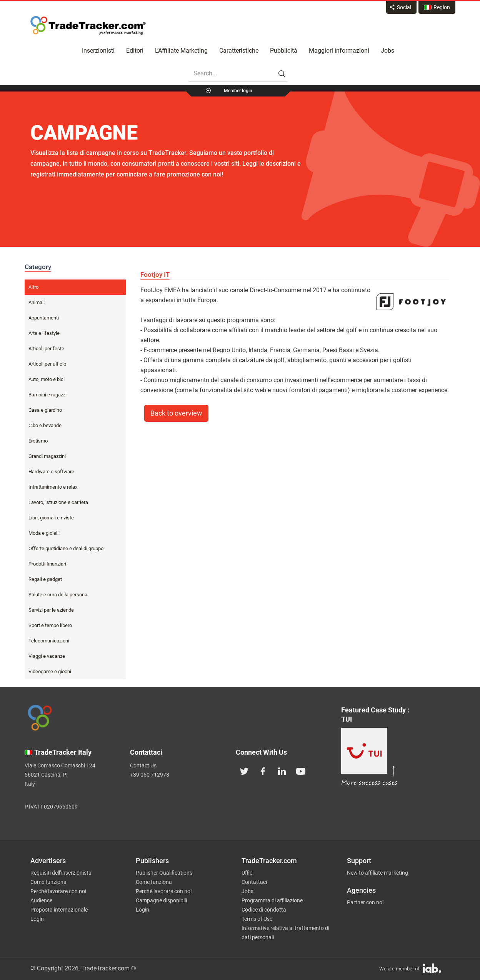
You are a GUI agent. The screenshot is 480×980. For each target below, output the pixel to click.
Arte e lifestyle (44, 333)
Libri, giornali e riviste (51, 518)
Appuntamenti (44, 318)
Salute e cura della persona (58, 595)
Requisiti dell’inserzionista (61, 873)
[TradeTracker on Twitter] (244, 770)
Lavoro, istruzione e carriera (58, 502)
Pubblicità (284, 51)
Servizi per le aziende (51, 610)
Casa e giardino (45, 410)
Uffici (247, 873)
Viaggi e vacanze (47, 656)
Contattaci (254, 882)
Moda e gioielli (44, 533)
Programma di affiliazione (272, 900)
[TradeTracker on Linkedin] (282, 770)
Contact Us (143, 765)
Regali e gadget (45, 579)
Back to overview (176, 413)
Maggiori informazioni (339, 51)
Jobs (387, 51)
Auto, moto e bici (47, 379)
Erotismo (38, 441)
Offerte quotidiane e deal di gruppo (66, 548)
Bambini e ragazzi (47, 395)
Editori (135, 51)
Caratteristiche (239, 51)
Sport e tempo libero (50, 625)
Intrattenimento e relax (53, 487)
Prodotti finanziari (47, 564)
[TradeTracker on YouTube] (301, 770)
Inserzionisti (98, 51)
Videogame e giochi (50, 671)
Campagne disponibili (161, 900)
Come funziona (48, 882)
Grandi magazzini (47, 456)
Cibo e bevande (45, 425)
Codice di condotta (264, 910)
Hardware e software (51, 472)
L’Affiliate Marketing (181, 51)
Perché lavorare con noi (58, 891)
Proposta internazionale (59, 910)
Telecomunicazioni (49, 641)
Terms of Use (257, 919)
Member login (238, 91)
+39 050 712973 (150, 775)
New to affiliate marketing (377, 873)
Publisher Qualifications (164, 873)
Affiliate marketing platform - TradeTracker (88, 25)
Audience (41, 900)
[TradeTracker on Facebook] (263, 770)
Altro (33, 287)
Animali (37, 302)
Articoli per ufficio (47, 364)
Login (37, 919)
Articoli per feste (46, 349)
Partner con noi (365, 902)
